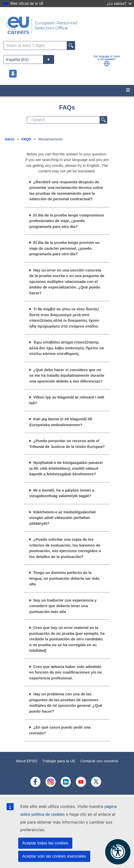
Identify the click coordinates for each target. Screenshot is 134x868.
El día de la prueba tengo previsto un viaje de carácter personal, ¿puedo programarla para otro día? (64, 248)
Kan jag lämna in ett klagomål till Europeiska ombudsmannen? (61, 422)
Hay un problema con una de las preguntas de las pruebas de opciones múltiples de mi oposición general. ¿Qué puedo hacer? (66, 703)
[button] (107, 64)
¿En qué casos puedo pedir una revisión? (60, 730)
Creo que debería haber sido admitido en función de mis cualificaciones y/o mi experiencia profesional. (66, 672)
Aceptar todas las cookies (45, 843)
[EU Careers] (67, 25)
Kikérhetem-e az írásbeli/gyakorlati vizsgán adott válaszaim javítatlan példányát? (63, 518)
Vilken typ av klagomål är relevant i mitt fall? (67, 400)
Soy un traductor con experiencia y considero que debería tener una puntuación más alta (63, 606)
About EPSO (26, 761)
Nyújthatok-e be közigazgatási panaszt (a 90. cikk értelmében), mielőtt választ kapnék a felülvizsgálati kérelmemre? (66, 468)
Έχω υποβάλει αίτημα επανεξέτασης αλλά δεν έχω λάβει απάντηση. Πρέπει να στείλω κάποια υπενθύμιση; (67, 348)
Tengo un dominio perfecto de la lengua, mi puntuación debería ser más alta (64, 578)
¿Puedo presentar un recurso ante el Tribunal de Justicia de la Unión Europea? (67, 444)
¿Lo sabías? (119, 3)
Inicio (10, 139)
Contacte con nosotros (99, 761)
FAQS (26, 139)
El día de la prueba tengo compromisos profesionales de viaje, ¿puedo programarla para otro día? (67, 221)
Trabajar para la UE (59, 761)
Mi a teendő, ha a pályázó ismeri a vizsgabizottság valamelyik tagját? (62, 493)
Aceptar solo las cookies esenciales (54, 856)
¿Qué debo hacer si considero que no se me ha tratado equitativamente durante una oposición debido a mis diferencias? (67, 375)
